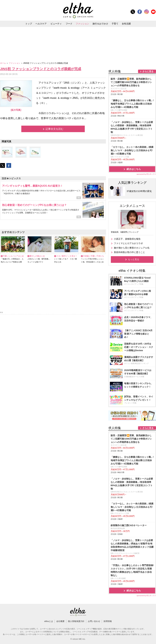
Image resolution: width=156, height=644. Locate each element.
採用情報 (108, 621)
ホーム (3, 63)
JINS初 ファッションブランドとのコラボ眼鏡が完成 (41, 69)
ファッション (82, 24)
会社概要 (60, 621)
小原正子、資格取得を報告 (127, 239)
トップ (29, 24)
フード (69, 24)
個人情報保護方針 (76, 621)
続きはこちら (134, 169)
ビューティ (56, 24)
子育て (115, 24)
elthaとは (49, 621)
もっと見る (134, 259)
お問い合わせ (94, 621)
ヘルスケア (41, 24)
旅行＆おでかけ (100, 24)
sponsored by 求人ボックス (146, 174)
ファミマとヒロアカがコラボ (128, 243)
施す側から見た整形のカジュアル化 (132, 248)
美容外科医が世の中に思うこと (129, 252)
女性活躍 (126, 24)
